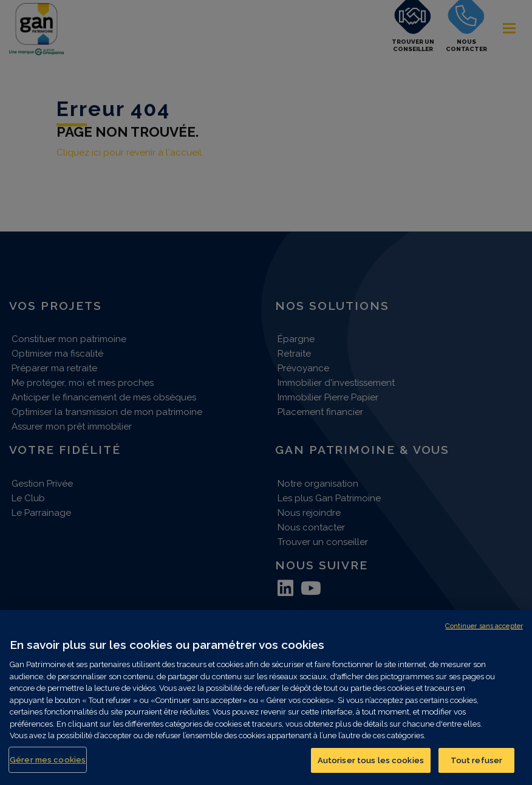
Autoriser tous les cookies (371, 767)
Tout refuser (477, 767)
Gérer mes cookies (48, 766)
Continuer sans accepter (484, 633)
